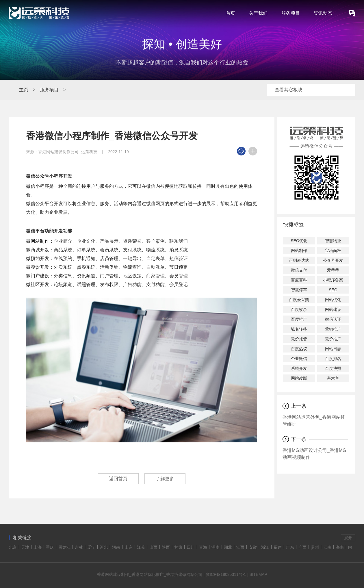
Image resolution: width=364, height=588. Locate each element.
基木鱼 (333, 378)
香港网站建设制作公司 (58, 152)
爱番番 (333, 270)
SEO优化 (299, 241)
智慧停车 (299, 290)
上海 (38, 547)
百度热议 (299, 349)
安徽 (253, 547)
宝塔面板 (333, 251)
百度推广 (299, 319)
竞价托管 (299, 339)
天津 (25, 547)
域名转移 (299, 329)
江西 (240, 547)
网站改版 (299, 378)
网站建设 (333, 309)
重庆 (50, 547)
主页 (24, 90)
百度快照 (333, 368)
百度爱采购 (299, 300)
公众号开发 (333, 260)
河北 (104, 547)
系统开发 (299, 368)
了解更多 (165, 479)
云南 (327, 547)
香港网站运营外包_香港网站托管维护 (314, 421)
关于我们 (258, 13)
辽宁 (91, 547)
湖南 (216, 547)
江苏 (141, 547)
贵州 (315, 547)
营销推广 (333, 329)
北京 (13, 547)
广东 (290, 547)
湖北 (228, 547)
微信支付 (299, 270)
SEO (333, 290)
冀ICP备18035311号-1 (226, 574)
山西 (153, 547)
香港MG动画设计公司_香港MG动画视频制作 (314, 454)
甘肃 (178, 547)
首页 (231, 13)
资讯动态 (323, 13)
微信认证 (333, 319)
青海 (203, 547)
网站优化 (333, 300)
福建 (278, 547)
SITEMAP (258, 574)
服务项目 (291, 13)
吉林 (79, 547)
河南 (116, 547)
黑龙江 (64, 547)
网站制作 (40, 241)
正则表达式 (299, 260)
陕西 (166, 547)
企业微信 (299, 359)
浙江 (265, 547)
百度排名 (333, 359)
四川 (191, 547)
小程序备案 (333, 280)
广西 (302, 547)
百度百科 (299, 280)
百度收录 (299, 309)
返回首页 (118, 479)
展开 (348, 538)
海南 (340, 547)
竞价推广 (333, 339)
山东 (129, 547)
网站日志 (333, 349)
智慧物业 (333, 241)
